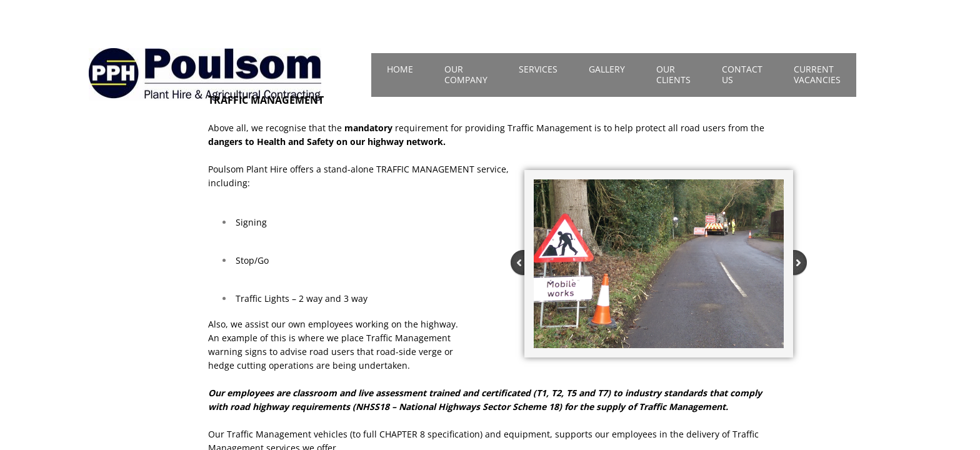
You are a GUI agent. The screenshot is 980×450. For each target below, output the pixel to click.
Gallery (607, 69)
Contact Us (742, 74)
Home (400, 69)
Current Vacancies (817, 74)
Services (538, 69)
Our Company (466, 74)
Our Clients (673, 74)
